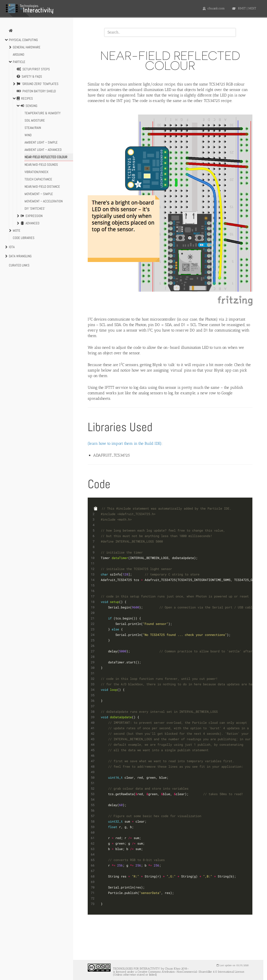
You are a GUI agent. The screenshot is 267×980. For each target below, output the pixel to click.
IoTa (12, 247)
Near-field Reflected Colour (46, 157)
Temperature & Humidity (43, 113)
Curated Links (19, 265)
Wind (28, 135)
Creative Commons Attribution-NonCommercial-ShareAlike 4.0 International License (191, 972)
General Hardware (27, 47)
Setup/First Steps (33, 69)
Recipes (25, 99)
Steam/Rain (33, 128)
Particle (19, 62)
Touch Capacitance (38, 179)
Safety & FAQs (29, 77)
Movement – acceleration (44, 201)
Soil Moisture (35, 120)
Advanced (30, 223)
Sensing (29, 106)
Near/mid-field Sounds (41, 165)
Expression (32, 216)
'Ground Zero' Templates (38, 84)
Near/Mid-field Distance (42, 187)
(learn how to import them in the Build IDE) (125, 443)
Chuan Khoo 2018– (177, 969)
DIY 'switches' (35, 209)
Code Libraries (24, 238)
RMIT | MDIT (244, 8)
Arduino (19, 55)
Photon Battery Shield (36, 91)
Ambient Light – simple (41, 142)
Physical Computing (23, 40)
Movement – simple (39, 194)
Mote (17, 230)
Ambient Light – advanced (43, 150)
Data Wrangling (20, 256)
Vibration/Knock (37, 172)
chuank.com (214, 8)
